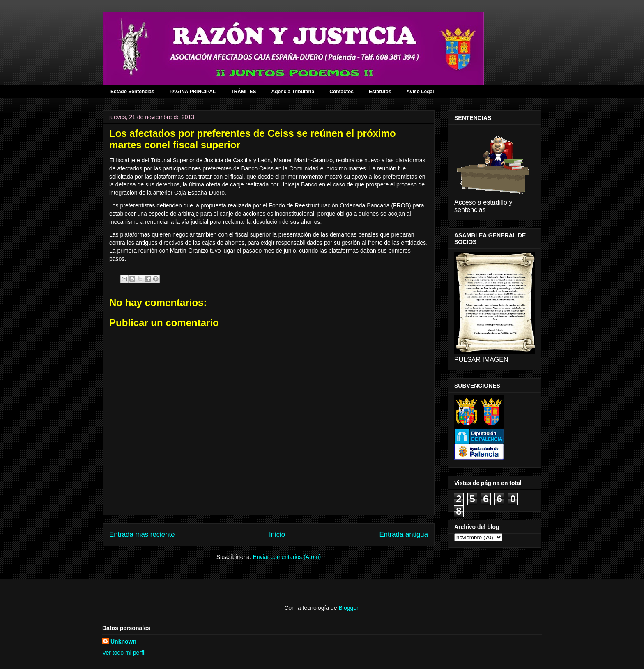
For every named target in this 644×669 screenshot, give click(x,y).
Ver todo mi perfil (124, 653)
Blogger (348, 608)
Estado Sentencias (132, 92)
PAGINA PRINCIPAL (193, 92)
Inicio (277, 535)
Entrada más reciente (142, 535)
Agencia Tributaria (293, 92)
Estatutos (380, 92)
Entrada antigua (404, 535)
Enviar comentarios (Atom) (287, 557)
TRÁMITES (243, 92)
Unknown (123, 641)
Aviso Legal (420, 92)
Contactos (342, 92)
